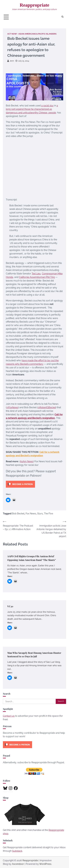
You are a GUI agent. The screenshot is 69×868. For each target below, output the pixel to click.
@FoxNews (12, 407)
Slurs (40, 514)
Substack (17, 851)
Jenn (11, 61)
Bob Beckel (18, 514)
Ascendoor (18, 864)
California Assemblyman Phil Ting (37, 277)
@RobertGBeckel (47, 407)
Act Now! (12, 34)
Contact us (9, 716)
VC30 (10, 606)
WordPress (45, 864)
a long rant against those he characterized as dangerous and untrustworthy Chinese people (32, 109)
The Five (48, 514)
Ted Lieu (36, 274)
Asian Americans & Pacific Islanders (37, 34)
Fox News (31, 514)
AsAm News (27, 461)
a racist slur (47, 106)
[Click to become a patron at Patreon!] (20, 488)
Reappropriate (34, 5)
